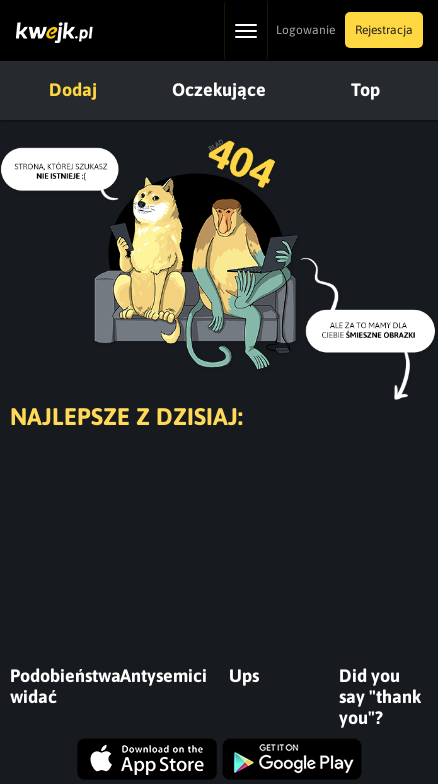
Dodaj (73, 89)
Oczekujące (219, 89)
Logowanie (305, 30)
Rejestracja (384, 30)
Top (365, 89)
